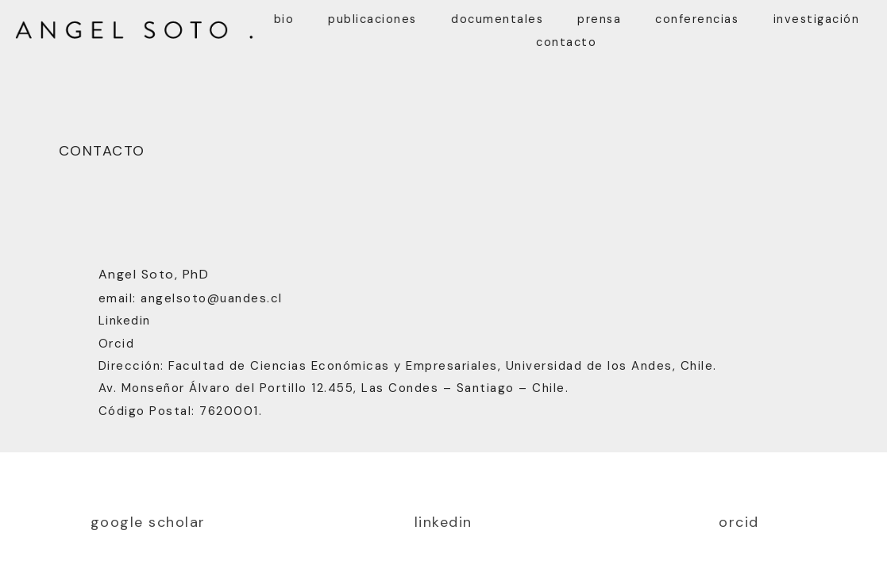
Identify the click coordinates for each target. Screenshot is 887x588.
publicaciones (372, 19)
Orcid (117, 344)
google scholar (148, 522)
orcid (739, 522)
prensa (599, 19)
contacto (566, 42)
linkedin (443, 522)
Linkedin (125, 321)
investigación (817, 19)
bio (284, 19)
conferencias (697, 19)
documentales (497, 19)
